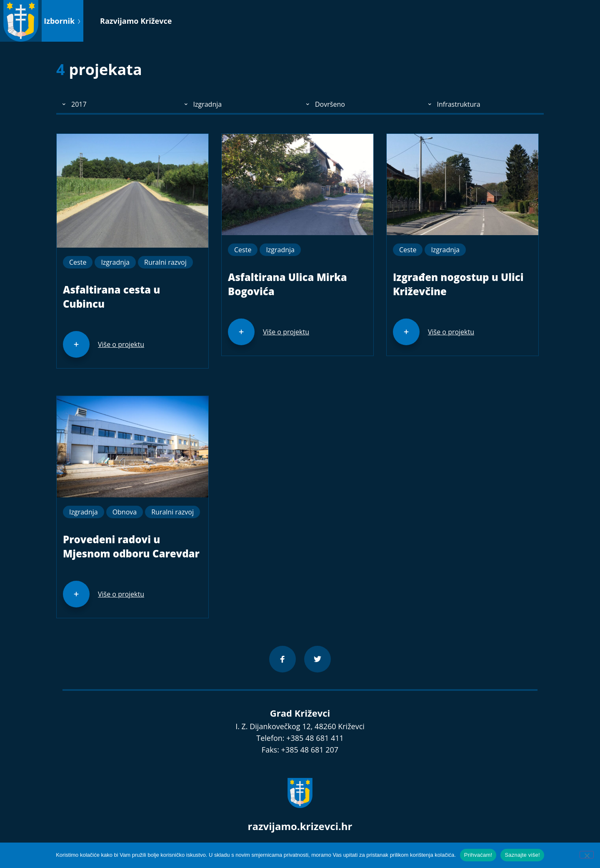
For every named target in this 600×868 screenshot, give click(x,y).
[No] (587, 855)
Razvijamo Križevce (136, 21)
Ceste (78, 262)
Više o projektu (121, 344)
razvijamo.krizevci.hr (300, 826)
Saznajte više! (522, 855)
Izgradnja (115, 262)
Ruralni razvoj (165, 262)
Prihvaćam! (478, 855)
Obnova (125, 512)
